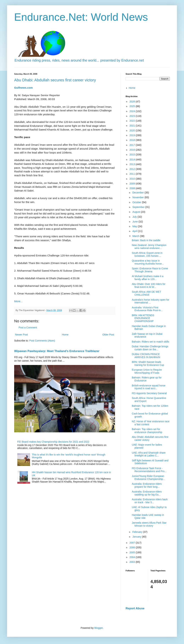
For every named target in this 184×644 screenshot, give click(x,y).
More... (18, 301)
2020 (133, 130)
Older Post (108, 335)
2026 (133, 101)
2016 (133, 150)
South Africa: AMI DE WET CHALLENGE (146, 293)
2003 (133, 562)
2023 (133, 116)
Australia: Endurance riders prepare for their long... (147, 485)
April (135, 231)
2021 (133, 126)
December (138, 193)
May (135, 226)
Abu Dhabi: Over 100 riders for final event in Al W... (149, 285)
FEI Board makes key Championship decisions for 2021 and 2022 (53, 442)
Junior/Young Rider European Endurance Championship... (148, 478)
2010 (133, 179)
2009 (133, 184)
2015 (133, 155)
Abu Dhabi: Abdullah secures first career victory (55, 80)
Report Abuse (135, 608)
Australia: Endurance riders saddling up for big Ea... (147, 493)
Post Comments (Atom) (42, 341)
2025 (133, 106)
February (138, 532)
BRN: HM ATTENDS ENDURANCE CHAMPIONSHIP (143, 318)
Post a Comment (28, 327)
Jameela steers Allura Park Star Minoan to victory (149, 524)
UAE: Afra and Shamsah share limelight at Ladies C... (149, 454)
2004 (133, 557)
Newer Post (21, 335)
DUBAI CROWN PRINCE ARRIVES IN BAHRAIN (146, 356)
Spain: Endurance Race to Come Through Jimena (150, 270)
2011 (133, 174)
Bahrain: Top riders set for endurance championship (147, 431)
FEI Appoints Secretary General (149, 393)
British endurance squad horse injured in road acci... (149, 387)
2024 (133, 111)
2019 (133, 135)
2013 (133, 164)
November (138, 197)
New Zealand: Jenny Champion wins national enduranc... (149, 247)
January (137, 537)
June (135, 222)
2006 (133, 547)
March (136, 236)
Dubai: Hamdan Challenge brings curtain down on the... (150, 348)
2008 (133, 188)
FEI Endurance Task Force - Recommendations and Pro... (149, 470)
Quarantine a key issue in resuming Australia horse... (148, 262)
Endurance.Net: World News (81, 17)
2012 (133, 169)
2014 (133, 159)
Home (65, 335)
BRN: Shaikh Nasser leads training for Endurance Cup (148, 363)
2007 (133, 543)
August (136, 212)
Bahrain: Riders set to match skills (150, 342)
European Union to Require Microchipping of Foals (147, 371)
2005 (133, 552)
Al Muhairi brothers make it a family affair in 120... (148, 278)
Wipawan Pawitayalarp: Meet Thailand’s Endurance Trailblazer (57, 351)
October (137, 202)
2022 (133, 121)
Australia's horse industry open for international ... (150, 301)
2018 (133, 140)
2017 (133, 145)
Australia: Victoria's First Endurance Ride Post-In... (147, 309)
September (139, 207)
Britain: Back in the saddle (146, 240)
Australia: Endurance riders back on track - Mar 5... (150, 501)
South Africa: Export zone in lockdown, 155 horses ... (147, 254)
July (135, 217)
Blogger (98, 628)
